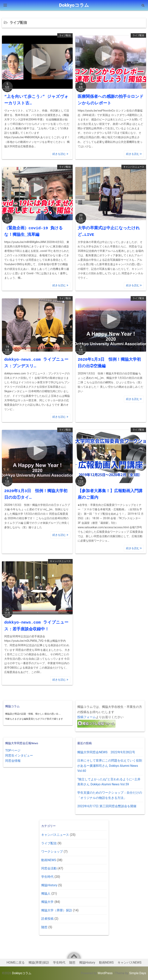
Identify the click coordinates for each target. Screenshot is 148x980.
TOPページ (13, 750)
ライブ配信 (65, 35)
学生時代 (47, 877)
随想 (44, 927)
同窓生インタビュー (19, 755)
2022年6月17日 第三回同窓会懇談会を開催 (107, 806)
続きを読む (60, 154)
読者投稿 (47, 919)
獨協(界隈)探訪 (39, 963)
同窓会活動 (49, 868)
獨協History (49, 885)
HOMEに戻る (16, 963)
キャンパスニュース (134, 167)
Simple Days (138, 973)
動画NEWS (49, 860)
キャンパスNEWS (129, 963)
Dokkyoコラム (22, 973)
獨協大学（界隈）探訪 (57, 910)
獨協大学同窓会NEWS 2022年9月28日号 (106, 752)
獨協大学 (47, 902)
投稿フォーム (87, 717)
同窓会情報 (13, 761)
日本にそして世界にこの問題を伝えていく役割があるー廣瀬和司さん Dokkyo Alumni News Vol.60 (110, 766)
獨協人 (46, 894)
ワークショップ (52, 852)
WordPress (105, 973)
